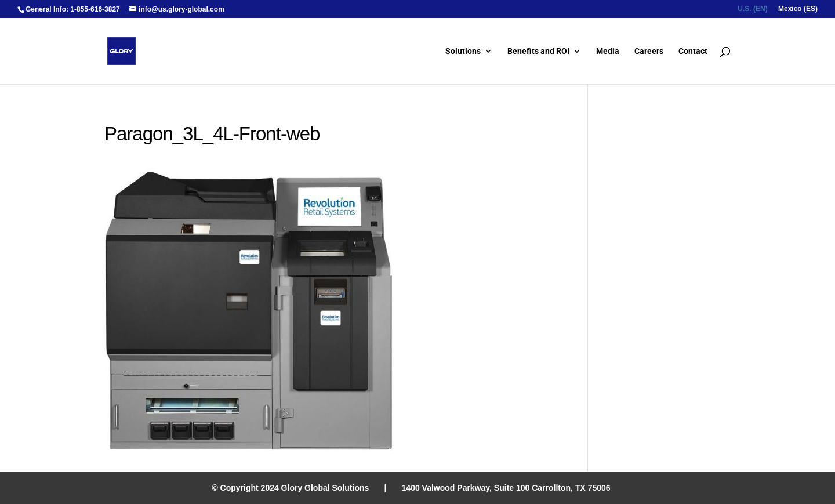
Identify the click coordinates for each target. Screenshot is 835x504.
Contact (693, 51)
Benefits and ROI (538, 51)
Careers (649, 51)
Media (608, 51)
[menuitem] (752, 11)
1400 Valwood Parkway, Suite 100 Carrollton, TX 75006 (506, 488)
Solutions (463, 51)
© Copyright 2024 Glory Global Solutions (290, 488)
